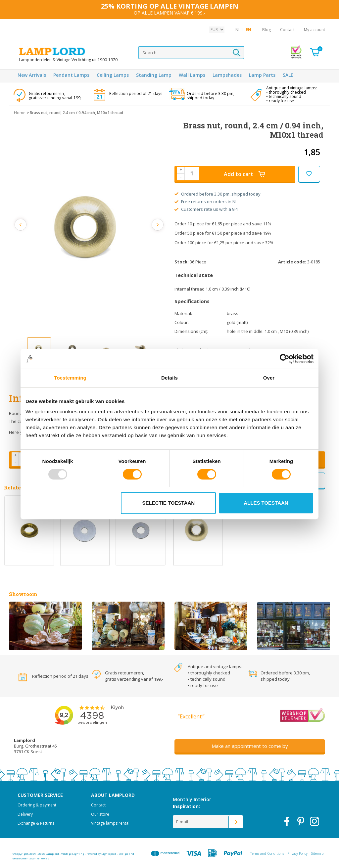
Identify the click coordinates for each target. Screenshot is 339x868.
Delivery (25, 814)
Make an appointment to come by (250, 746)
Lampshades (227, 75)
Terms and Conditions (267, 853)
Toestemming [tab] (70, 378)
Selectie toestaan (169, 503)
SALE (288, 75)
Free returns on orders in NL (206, 202)
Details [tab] (169, 378)
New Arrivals (32, 75)
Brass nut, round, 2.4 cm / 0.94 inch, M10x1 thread (76, 113)
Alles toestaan (266, 503)
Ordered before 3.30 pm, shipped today (218, 194)
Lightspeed (109, 854)
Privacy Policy (297, 853)
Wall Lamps (192, 75)
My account (315, 30)
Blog (266, 30)
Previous (22, 225)
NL (238, 30)
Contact (287, 30)
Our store (100, 814)
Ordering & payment (37, 805)
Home (20, 113)
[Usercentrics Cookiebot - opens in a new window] (285, 359)
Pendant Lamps (71, 75)
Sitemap (317, 853)
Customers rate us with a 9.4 (206, 209)
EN (248, 30)
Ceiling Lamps (113, 75)
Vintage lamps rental (110, 823)
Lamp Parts (262, 75)
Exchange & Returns (36, 823)
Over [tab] (269, 378)
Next (157, 225)
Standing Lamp (154, 75)
